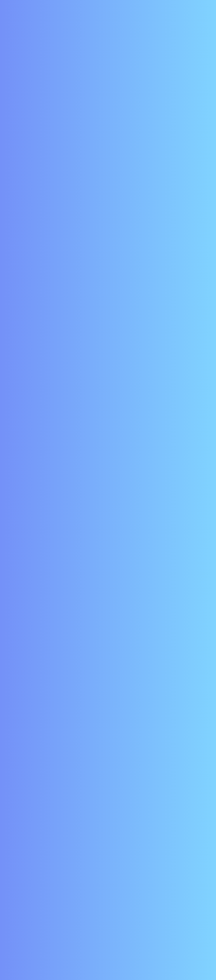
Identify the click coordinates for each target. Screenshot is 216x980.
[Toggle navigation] (199, 22)
